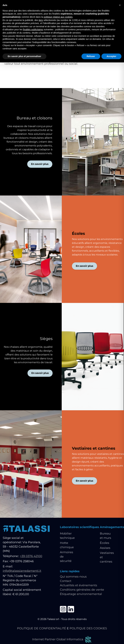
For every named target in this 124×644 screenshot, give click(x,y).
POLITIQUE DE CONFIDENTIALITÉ (42, 628)
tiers (41, 20)
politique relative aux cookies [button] (58, 17)
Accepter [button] (111, 56)
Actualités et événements (79, 585)
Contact (66, 581)
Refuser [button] (91, 56)
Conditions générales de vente (82, 590)
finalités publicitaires (33, 30)
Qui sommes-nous (73, 577)
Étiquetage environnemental (81, 594)
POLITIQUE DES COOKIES (88, 628)
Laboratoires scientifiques (79, 527)
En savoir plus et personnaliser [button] (24, 56)
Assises (105, 548)
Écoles (105, 543)
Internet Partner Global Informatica (62, 639)
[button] (120, 5)
